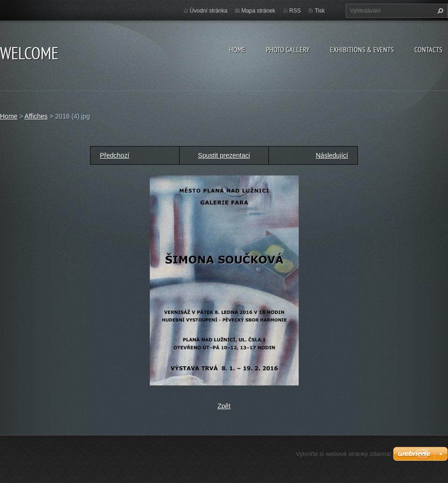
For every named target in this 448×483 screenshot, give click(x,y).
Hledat (439, 11)
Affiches (36, 116)
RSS (295, 11)
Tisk (320, 11)
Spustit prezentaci (224, 155)
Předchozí (115, 155)
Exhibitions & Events (362, 49)
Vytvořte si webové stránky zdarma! (344, 454)
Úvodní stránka (209, 11)
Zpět (224, 406)
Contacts (428, 49)
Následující (332, 155)
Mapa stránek (258, 11)
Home (237, 49)
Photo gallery (288, 49)
